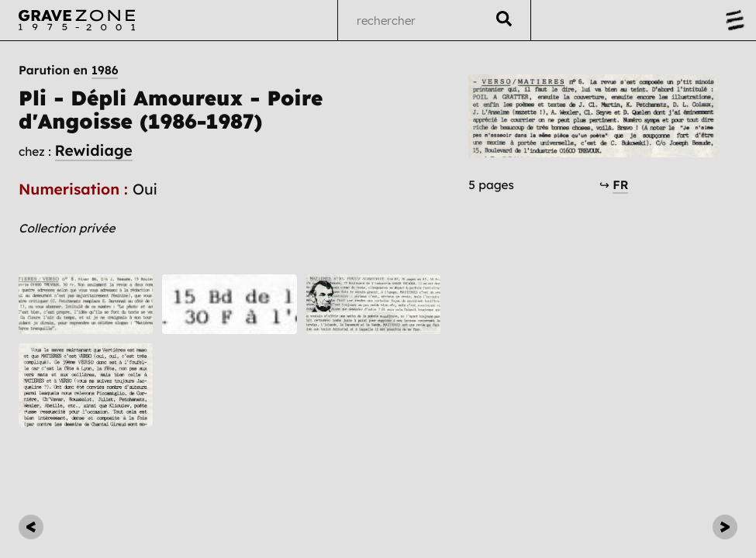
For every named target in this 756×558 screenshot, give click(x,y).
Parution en (68, 71)
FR (620, 185)
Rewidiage (94, 150)
